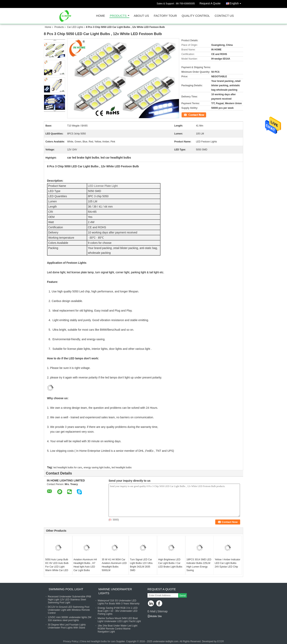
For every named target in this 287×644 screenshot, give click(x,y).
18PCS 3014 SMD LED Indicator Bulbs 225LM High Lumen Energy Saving (199, 565)
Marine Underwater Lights (115, 591)
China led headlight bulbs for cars (98, 641)
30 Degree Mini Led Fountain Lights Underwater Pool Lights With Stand (67, 626)
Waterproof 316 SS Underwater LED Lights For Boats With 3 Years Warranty (119, 602)
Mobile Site (155, 616)
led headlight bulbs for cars (68, 468)
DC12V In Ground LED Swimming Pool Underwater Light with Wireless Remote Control (69, 610)
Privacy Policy (71, 641)
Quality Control (196, 16)
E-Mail (151, 611)
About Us (141, 16)
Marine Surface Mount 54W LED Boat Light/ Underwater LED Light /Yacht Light (119, 620)
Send (182, 595)
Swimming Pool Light (66, 589)
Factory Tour (165, 16)
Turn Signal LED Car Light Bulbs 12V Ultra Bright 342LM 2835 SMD (141, 565)
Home (101, 16)
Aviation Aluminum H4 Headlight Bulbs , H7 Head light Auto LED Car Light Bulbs (85, 565)
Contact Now (188, 115)
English (236, 3)
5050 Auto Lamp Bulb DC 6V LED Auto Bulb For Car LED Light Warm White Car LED (57, 565)
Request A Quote (210, 3)
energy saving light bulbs (97, 468)
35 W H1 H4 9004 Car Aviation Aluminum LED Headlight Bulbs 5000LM (114, 565)
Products (118, 16)
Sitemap (162, 611)
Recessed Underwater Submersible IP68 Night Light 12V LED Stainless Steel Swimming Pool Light (69, 600)
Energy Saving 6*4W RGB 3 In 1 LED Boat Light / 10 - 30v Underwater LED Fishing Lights (118, 611)
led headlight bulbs (122, 468)
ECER (221, 641)
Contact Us (224, 16)
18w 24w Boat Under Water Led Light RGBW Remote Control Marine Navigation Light (117, 629)
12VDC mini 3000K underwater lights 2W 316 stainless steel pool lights (70, 619)
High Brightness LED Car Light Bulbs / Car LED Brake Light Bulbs (170, 563)
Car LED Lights (75, 27)
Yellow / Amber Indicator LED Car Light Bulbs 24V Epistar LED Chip (227, 563)
